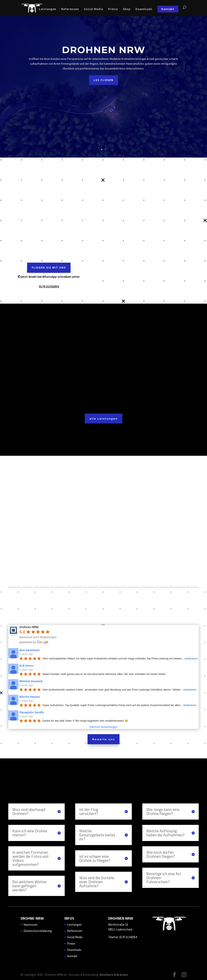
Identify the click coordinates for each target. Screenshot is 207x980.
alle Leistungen (103, 419)
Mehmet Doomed (31, 681)
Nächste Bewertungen (103, 727)
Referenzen (70, 9)
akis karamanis (30, 650)
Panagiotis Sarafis (32, 712)
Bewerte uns (103, 739)
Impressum (30, 925)
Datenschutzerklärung (38, 931)
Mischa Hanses (30, 697)
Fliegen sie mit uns (49, 268)
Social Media (93, 9)
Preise (113, 9)
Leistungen (48, 9)
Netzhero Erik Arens (114, 975)
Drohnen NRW (104, 50)
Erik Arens (26, 666)
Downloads (144, 9)
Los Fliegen (103, 80)
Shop (127, 9)
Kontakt (168, 9)
